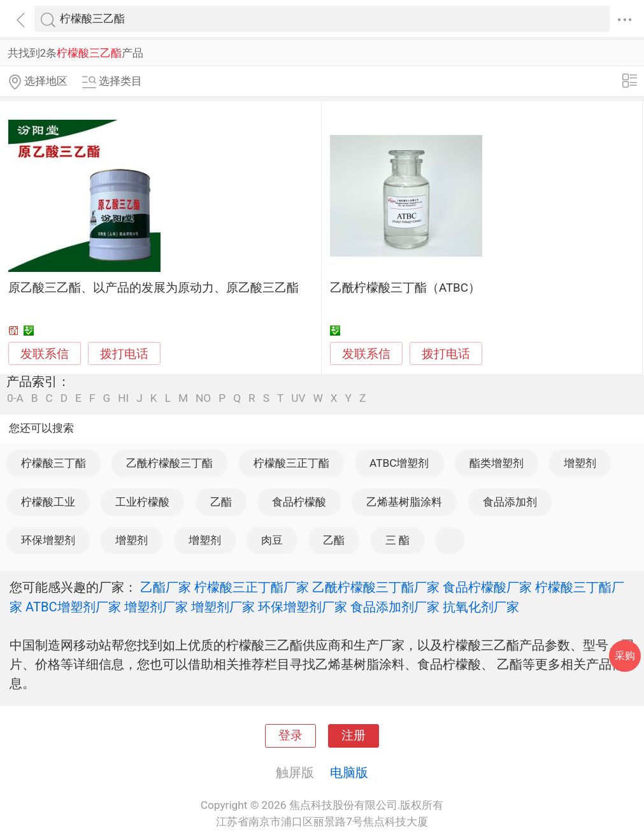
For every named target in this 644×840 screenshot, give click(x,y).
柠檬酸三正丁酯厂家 (252, 587)
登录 (290, 736)
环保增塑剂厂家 (303, 607)
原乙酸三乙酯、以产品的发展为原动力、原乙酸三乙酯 (154, 288)
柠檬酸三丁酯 (54, 463)
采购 (625, 656)
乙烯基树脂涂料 (404, 502)
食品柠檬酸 (299, 502)
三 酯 (397, 540)
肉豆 (272, 540)
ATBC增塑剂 (399, 463)
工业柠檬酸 (142, 502)
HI (123, 398)
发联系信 (45, 354)
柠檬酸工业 (48, 502)
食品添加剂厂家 (395, 607)
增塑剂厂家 (156, 607)
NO (203, 398)
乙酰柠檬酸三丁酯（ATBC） (405, 288)
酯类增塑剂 (497, 463)
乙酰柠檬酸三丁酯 (169, 463)
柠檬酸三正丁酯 (291, 463)
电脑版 (349, 772)
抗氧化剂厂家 (481, 607)
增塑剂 (580, 463)
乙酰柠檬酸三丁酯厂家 (376, 587)
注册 (354, 736)
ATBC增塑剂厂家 (73, 607)
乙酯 (221, 502)
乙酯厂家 (166, 587)
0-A (15, 398)
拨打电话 (124, 354)
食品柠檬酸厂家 (487, 587)
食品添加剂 (510, 502)
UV (298, 398)
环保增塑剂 (48, 540)
